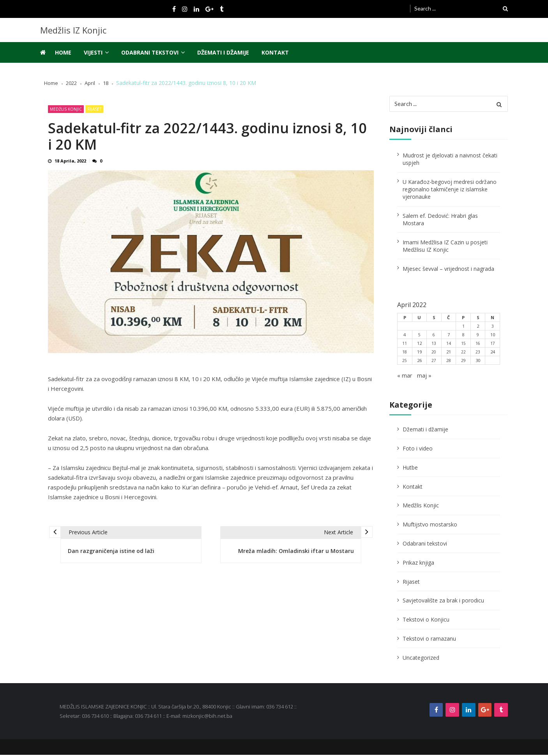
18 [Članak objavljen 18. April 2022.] (405, 353)
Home (63, 52)
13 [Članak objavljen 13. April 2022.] (434, 345)
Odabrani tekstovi (150, 52)
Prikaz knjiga (418, 564)
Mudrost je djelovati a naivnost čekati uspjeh (450, 161)
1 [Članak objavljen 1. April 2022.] (463, 328)
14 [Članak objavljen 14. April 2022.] (449, 345)
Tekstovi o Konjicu (426, 621)
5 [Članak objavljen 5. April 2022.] (419, 336)
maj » (426, 377)
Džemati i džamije (223, 52)
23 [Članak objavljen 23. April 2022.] (478, 353)
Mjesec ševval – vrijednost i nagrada (448, 270)
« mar (405, 377)
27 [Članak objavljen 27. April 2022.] (434, 362)
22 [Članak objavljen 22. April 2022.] (463, 353)
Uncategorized (421, 659)
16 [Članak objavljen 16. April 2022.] (478, 345)
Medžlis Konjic (66, 109)
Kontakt (275, 52)
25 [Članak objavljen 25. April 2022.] (405, 362)
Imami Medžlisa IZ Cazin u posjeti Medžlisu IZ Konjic (445, 247)
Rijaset (94, 109)
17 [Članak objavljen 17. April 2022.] (493, 345)
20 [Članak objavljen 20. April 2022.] (434, 353)
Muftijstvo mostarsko (430, 526)
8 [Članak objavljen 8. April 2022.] (463, 336)
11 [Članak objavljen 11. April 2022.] (405, 345)
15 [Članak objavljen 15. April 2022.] (463, 345)
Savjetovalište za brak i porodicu (443, 602)
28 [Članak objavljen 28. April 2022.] (449, 362)
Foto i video (418, 450)
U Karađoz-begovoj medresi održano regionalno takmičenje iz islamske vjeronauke (450, 191)
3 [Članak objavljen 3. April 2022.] (493, 328)
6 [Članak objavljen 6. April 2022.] (434, 336)
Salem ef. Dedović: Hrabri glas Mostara (440, 221)
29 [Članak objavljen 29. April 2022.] (463, 362)
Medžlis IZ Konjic (73, 30)
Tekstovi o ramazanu (429, 640)
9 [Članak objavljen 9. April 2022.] (478, 336)
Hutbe (410, 469)
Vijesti (93, 52)
